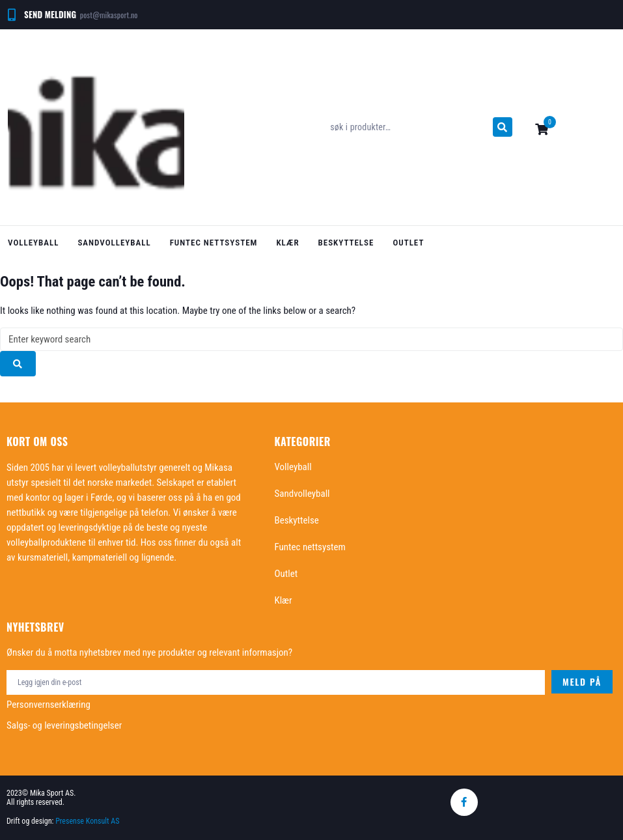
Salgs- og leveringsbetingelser (64, 725)
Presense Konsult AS (88, 821)
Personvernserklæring (48, 705)
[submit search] (503, 127)
